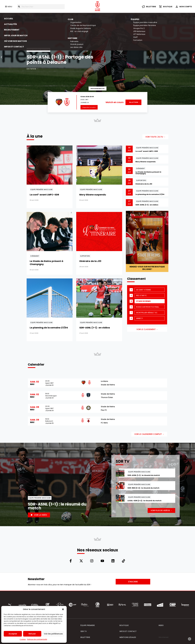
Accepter (13, 634)
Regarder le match (89, 107)
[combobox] (41, 7)
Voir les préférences (53, 634)
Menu (10, 7)
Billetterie (134, 102)
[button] (63, 609)
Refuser (32, 634)
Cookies (23, 639)
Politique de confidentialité (37, 639)
